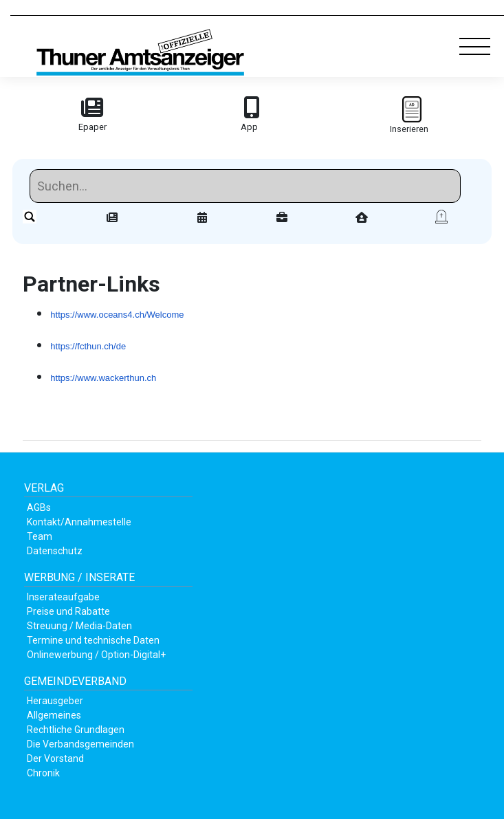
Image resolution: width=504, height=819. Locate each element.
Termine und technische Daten (93, 640)
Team (40, 536)
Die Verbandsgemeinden (80, 744)
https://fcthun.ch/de (88, 346)
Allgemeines (54, 715)
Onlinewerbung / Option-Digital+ (96, 655)
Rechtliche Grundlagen (76, 730)
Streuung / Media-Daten (79, 626)
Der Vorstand (55, 758)
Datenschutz (55, 551)
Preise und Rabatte (68, 611)
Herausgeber (55, 701)
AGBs (39, 507)
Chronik (43, 773)
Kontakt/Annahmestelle (79, 522)
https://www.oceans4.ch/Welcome (117, 315)
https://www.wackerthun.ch (103, 378)
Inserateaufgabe (63, 597)
